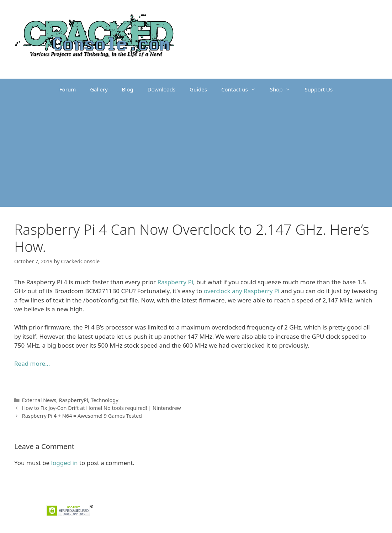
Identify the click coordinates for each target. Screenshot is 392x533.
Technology (104, 400)
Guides (198, 89)
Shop (284, 89)
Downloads (162, 89)
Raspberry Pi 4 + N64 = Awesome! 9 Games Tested (82, 416)
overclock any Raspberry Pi (242, 291)
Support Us (319, 89)
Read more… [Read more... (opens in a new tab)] (32, 363)
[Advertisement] (196, 153)
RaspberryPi (74, 400)
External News (39, 400)
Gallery (99, 89)
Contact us (242, 89)
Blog (128, 89)
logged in (65, 463)
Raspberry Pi (176, 282)
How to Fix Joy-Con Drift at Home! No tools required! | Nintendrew (102, 408)
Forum (68, 89)
